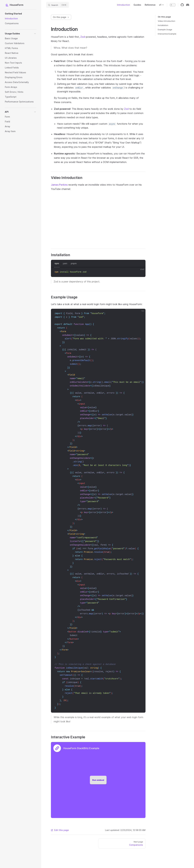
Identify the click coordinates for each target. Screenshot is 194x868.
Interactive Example (167, 34)
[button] (21, 14)
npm (57, 263)
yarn (65, 263)
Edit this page (60, 830)
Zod (83, 37)
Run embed (98, 780)
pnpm (74, 263)
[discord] (188, 5)
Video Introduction (166, 21)
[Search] (58, 5)
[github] (182, 5)
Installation (163, 25)
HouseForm (14, 5)
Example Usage (165, 29)
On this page (61, 17)
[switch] (173, 5)
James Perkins (59, 185)
